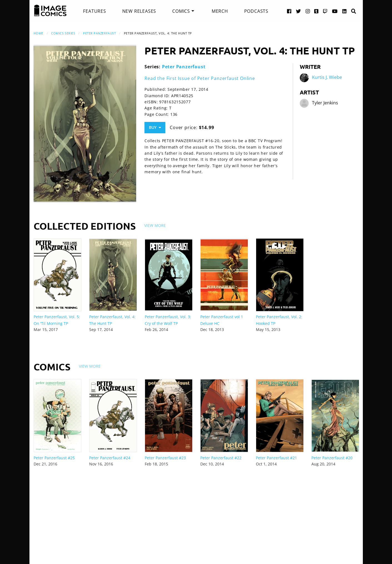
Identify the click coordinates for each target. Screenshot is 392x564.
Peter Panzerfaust (99, 33)
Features (94, 11)
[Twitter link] (299, 11)
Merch (220, 11)
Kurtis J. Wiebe (327, 77)
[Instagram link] (308, 11)
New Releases (139, 11)
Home (38, 33)
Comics (181, 11)
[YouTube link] (335, 11)
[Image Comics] (50, 11)
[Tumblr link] (316, 11)
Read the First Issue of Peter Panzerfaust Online (200, 78)
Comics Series (63, 33)
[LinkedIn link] (344, 11)
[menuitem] (94, 11)
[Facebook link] (289, 11)
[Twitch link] (325, 11)
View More (155, 225)
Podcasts (256, 11)
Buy (155, 127)
